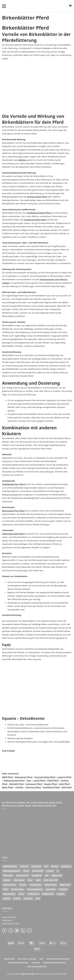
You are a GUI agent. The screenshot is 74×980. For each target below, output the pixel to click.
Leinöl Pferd (39, 780)
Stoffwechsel (33, 894)
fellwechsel (57, 875)
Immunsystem (10, 885)
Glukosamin (19, 880)
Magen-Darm (51, 885)
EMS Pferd (67, 787)
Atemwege (36, 866)
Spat (29, 780)
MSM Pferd (7, 777)
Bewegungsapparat (12, 871)
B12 (46, 866)
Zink (38, 898)
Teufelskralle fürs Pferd (13, 484)
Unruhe (7, 898)
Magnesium (65, 885)
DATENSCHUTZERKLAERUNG (58, 959)
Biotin (26, 871)
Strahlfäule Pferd (51, 787)
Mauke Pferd (50, 784)
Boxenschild (38, 871)
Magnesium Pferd (24, 777)
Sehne (21, 894)
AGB (41, 959)
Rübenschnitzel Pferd (14, 780)
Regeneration (9, 894)
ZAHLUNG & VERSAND (27, 959)
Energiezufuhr (23, 875)
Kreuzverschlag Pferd (45, 777)
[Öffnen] (4, 6)
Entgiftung (37, 875)
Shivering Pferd (33, 787)
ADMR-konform (10, 866)
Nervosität (51, 889)
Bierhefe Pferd (17, 784)
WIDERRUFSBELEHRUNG (18, 963)
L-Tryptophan (36, 885)
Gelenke (7, 880)
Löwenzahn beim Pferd (13, 534)
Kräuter (23, 885)
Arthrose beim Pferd (37, 197)
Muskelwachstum (35, 889)
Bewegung (66, 866)
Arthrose (24, 866)
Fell (47, 875)
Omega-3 (63, 889)
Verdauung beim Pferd (35, 220)
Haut (30, 880)
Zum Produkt (8, 751)
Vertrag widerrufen (37, 967)
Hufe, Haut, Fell (51, 880)
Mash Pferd (8, 787)
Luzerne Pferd (64, 777)
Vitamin (17, 898)
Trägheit (61, 894)
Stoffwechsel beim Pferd (39, 213)
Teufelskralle (48, 894)
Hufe (38, 880)
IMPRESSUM (9, 959)
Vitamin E (28, 898)
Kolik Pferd (64, 784)
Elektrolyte (8, 875)
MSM (5, 889)
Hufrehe (22, 160)
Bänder (55, 866)
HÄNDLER (36, 963)
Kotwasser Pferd (34, 784)
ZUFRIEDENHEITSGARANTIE (54, 963)
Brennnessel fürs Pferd (13, 511)
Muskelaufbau (17, 889)
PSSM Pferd (53, 780)
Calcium (50, 871)
